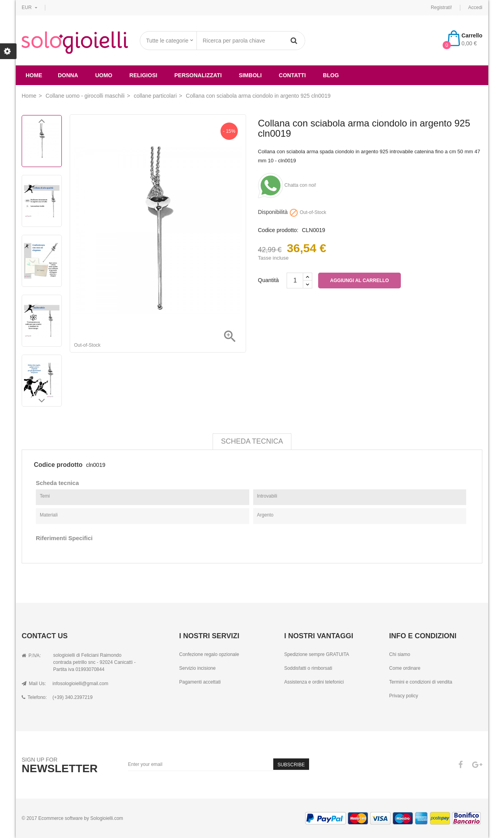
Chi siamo (399, 654)
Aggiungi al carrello (359, 281)
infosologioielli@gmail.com (80, 684)
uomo (104, 75)
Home (34, 75)
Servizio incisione (197, 668)
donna (68, 75)
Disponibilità (273, 212)
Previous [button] (42, 123)
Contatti (292, 75)
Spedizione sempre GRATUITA (317, 654)
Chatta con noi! (287, 185)
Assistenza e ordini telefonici (314, 682)
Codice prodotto (58, 465)
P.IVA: (31, 656)
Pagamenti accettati (200, 682)
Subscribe (291, 765)
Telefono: (34, 697)
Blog (331, 75)
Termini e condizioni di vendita (421, 682)
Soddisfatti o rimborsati (308, 668)
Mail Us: (34, 684)
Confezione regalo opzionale (209, 654)
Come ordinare (405, 668)
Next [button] (42, 403)
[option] (42, 141)
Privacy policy (403, 696)
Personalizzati (198, 75)
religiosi (144, 75)
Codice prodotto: (278, 230)
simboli (250, 75)
